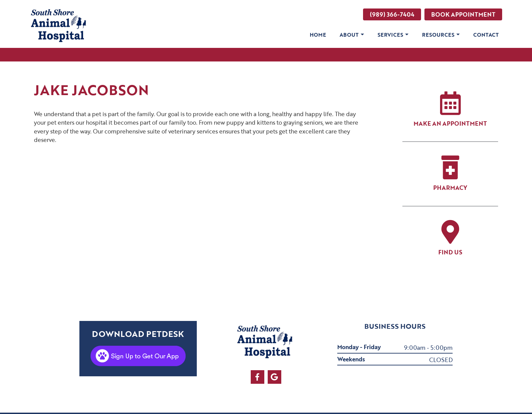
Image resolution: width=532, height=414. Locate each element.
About (349, 35)
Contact (486, 35)
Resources (438, 35)
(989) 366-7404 (392, 14)
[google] (274, 377)
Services (390, 35)
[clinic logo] (60, 26)
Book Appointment (463, 14)
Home (318, 35)
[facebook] (258, 377)
